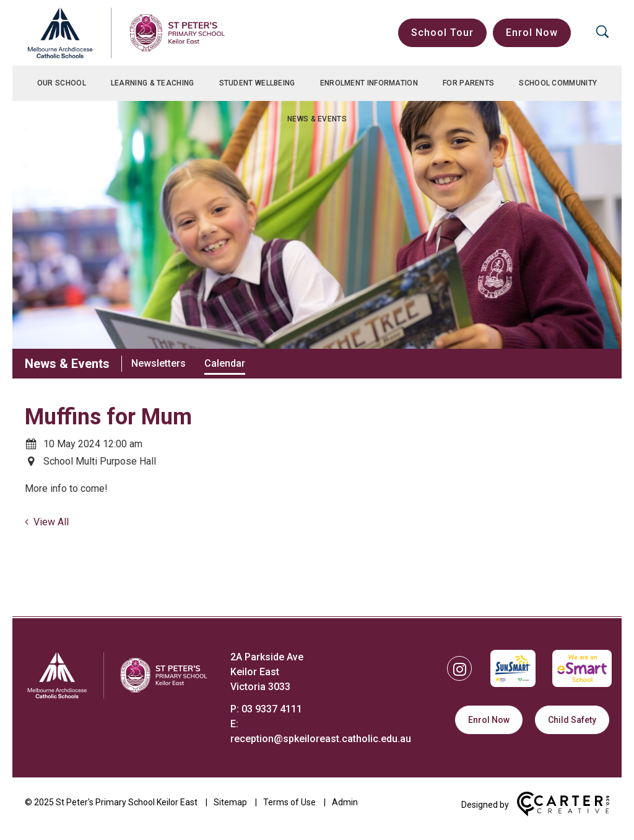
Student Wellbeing (257, 83)
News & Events (317, 119)
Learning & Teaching (153, 83)
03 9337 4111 (272, 709)
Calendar (225, 363)
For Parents (468, 83)
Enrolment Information (369, 83)
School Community (558, 83)
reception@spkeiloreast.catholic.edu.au (321, 739)
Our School (62, 83)
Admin (345, 802)
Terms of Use (289, 802)
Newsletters (158, 363)
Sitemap (230, 802)
